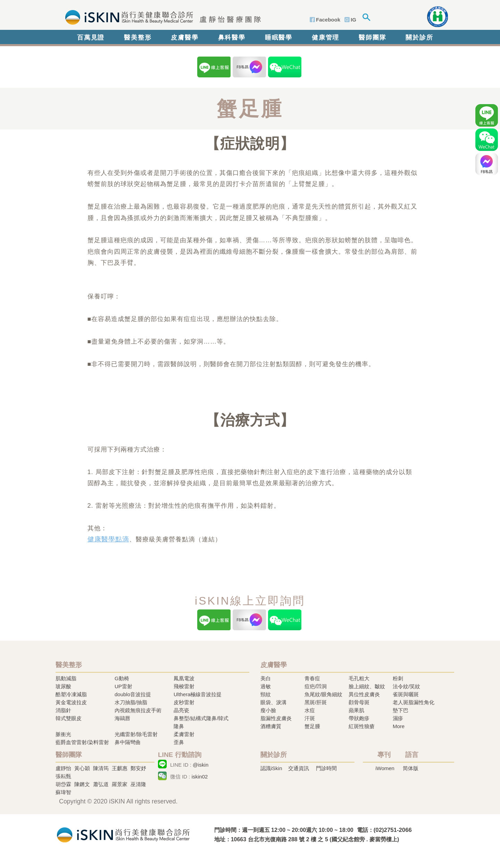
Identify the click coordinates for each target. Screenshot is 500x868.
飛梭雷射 (184, 686)
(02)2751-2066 (393, 830)
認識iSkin (271, 768)
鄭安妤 (138, 768)
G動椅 (122, 678)
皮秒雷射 (184, 702)
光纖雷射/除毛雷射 (136, 734)
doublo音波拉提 (133, 694)
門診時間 (326, 768)
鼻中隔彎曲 (128, 742)
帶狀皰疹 (359, 718)
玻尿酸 (63, 686)
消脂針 (63, 710)
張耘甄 (63, 776)
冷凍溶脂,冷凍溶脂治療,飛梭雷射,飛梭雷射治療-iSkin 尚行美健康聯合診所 (123, 834)
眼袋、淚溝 (273, 702)
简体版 (411, 768)
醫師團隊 (372, 37)
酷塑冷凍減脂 (71, 694)
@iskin (201, 765)
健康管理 (326, 37)
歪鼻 (179, 742)
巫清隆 (138, 784)
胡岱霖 (63, 784)
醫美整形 (138, 37)
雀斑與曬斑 (406, 694)
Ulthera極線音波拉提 (198, 694)
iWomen (385, 768)
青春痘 (312, 678)
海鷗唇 (122, 718)
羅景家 (120, 784)
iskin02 (200, 777)
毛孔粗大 (359, 678)
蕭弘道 (101, 784)
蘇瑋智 (63, 792)
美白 (266, 678)
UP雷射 (123, 686)
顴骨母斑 (359, 702)
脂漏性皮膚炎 (276, 718)
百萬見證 (91, 37)
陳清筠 (101, 768)
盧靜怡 (63, 768)
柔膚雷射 (184, 734)
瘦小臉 (268, 710)
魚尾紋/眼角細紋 (323, 694)
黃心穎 (82, 768)
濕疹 (398, 718)
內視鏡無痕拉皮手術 (138, 710)
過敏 (266, 686)
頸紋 (266, 694)
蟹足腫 (312, 726)
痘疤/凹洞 (316, 686)
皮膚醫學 (185, 37)
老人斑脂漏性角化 (414, 702)
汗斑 (310, 718)
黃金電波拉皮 (71, 702)
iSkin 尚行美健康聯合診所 (161, 17)
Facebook (328, 20)
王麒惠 (120, 768)
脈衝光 (63, 734)
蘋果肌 (356, 710)
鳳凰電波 (184, 678)
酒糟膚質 (271, 726)
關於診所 (419, 37)
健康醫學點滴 (108, 539)
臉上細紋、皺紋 (367, 686)
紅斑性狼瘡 (362, 726)
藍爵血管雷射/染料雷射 (82, 742)
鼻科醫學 (232, 37)
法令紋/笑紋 (406, 686)
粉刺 (398, 678)
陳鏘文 (82, 784)
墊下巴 (401, 710)
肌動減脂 (66, 678)
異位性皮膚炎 (364, 694)
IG (353, 20)
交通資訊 (299, 768)
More (399, 726)
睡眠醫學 (279, 37)
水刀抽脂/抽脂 (131, 702)
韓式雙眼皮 (69, 718)
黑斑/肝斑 (316, 702)
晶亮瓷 (181, 710)
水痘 (310, 710)
